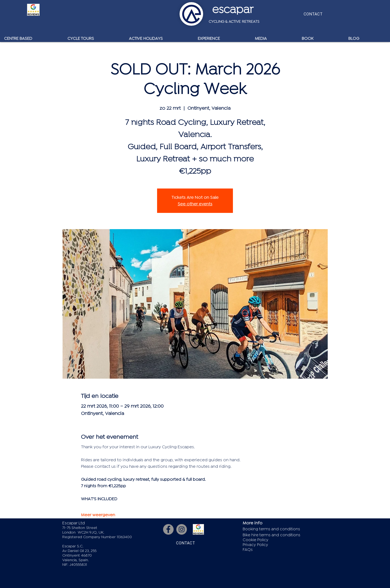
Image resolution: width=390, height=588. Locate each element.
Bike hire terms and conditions (272, 535)
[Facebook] (168, 529)
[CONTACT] (313, 14)
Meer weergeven (98, 515)
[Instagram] (182, 529)
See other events (195, 204)
